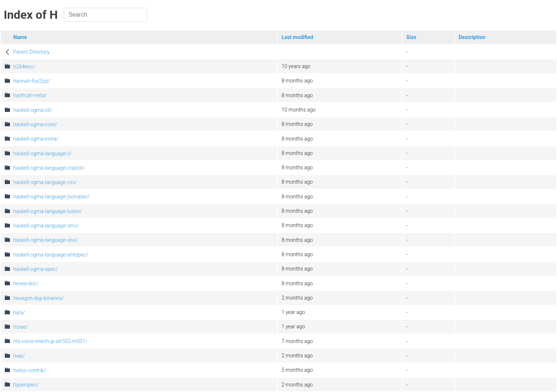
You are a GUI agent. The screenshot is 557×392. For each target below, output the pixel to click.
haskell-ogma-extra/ (36, 139)
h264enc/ (24, 67)
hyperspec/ (26, 385)
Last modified (297, 37)
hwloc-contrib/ (30, 370)
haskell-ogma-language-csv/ (45, 182)
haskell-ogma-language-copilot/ (49, 168)
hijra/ (19, 312)
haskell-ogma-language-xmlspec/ (51, 255)
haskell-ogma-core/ (35, 124)
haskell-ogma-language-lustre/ (48, 211)
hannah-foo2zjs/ (32, 81)
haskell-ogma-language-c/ (43, 153)
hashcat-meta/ (30, 95)
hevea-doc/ (26, 283)
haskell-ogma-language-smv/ (46, 226)
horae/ (21, 327)
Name (20, 37)
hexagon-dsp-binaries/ (38, 298)
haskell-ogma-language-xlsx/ (46, 240)
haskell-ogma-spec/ (36, 269)
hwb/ (19, 356)
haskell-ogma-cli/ (33, 110)
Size (411, 37)
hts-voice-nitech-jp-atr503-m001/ (50, 341)
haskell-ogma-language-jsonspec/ (51, 197)
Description (472, 37)
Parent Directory (31, 52)
